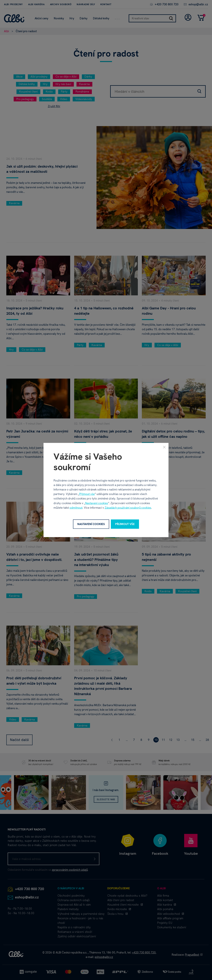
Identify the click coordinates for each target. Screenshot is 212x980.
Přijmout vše (87, 494)
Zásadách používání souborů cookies (128, 508)
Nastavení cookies (97, 503)
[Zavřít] (164, 447)
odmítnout (76, 508)
